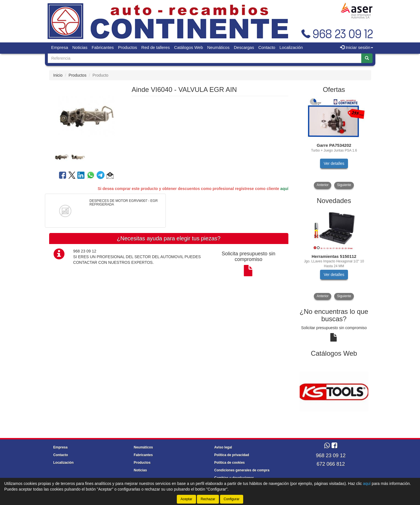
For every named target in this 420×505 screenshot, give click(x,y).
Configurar (232, 499)
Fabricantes (103, 47)
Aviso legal (223, 447)
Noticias (80, 47)
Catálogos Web (188, 47)
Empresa (60, 47)
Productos (128, 47)
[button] (110, 176)
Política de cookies (230, 463)
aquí (284, 189)
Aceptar (186, 499)
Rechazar (208, 499)
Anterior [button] (323, 185)
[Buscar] (367, 58)
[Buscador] (205, 58)
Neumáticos (218, 47)
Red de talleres (155, 47)
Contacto (267, 47)
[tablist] (86, 157)
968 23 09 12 (331, 456)
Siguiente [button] (344, 185)
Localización (291, 47)
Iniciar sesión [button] (357, 47)
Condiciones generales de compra (242, 470)
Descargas (244, 47)
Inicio (58, 75)
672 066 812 (331, 464)
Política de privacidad (232, 455)
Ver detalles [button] (334, 163)
